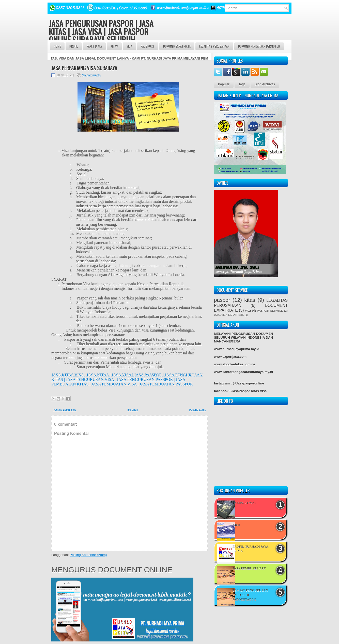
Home (57, 46)
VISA (129, 46)
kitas (250, 300)
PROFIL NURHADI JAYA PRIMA (250, 549)
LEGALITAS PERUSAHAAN (214, 46)
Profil (74, 46)
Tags (242, 84)
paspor (222, 300)
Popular (224, 84)
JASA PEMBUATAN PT (249, 568)
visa (248, 311)
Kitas (114, 46)
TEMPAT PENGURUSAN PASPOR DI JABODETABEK (250, 595)
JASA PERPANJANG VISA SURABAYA (84, 68)
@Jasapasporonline (248, 383)
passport (148, 46)
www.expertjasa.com (230, 357)
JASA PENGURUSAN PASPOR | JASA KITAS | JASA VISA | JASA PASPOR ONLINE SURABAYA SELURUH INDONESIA (101, 35)
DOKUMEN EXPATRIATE (177, 46)
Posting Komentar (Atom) (88, 555)
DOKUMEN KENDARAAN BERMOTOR (259, 46)
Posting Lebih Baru (65, 410)
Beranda (133, 410)
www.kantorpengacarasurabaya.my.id (243, 372)
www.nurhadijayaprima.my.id (237, 349)
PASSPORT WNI (244, 503)
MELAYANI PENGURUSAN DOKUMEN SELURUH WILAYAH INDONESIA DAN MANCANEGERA (243, 338)
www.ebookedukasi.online (235, 364)
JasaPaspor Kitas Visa (249, 391)
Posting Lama (198, 410)
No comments (91, 75)
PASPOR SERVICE (270, 311)
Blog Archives (265, 84)
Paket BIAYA (94, 46)
